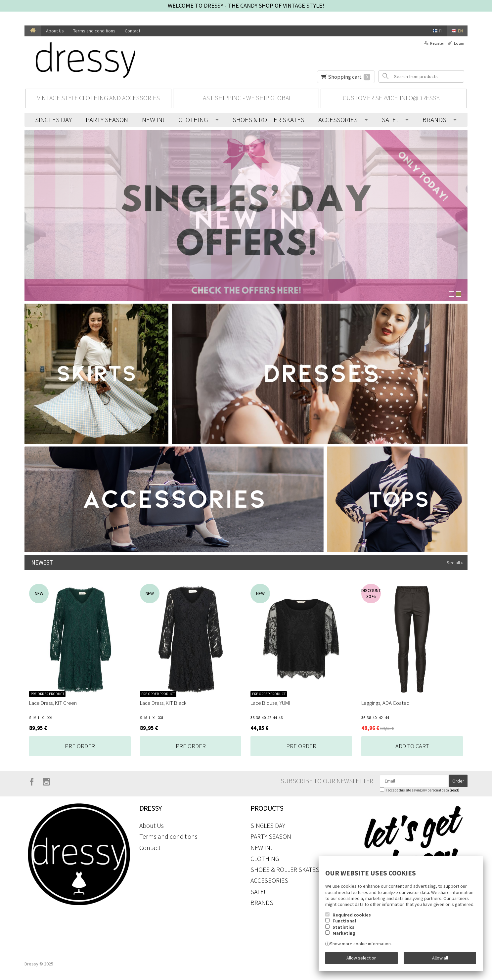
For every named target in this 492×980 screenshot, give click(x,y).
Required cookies (352, 915)
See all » (455, 563)
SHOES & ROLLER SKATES (268, 120)
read (454, 790)
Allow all (440, 958)
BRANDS (434, 120)
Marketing (344, 933)
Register (437, 43)
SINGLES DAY (53, 120)
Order (458, 781)
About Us (55, 31)
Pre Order (80, 746)
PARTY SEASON (107, 120)
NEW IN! (153, 120)
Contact (133, 31)
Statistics (343, 927)
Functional (344, 921)
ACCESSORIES (338, 120)
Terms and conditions (94, 31)
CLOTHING (193, 120)
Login (459, 43)
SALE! (390, 120)
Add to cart (412, 746)
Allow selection (361, 958)
